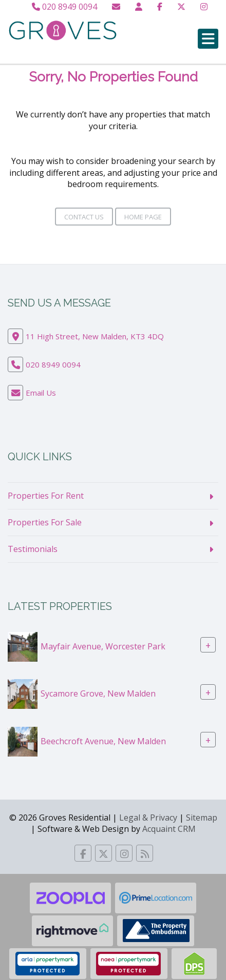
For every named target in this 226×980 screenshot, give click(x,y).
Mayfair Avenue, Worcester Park (103, 646)
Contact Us (84, 217)
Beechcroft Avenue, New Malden (103, 741)
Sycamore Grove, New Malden (98, 693)
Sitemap (202, 818)
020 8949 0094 (64, 7)
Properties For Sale (45, 522)
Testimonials (33, 549)
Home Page (143, 217)
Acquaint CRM (169, 829)
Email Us (41, 393)
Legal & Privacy (148, 818)
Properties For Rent (46, 496)
